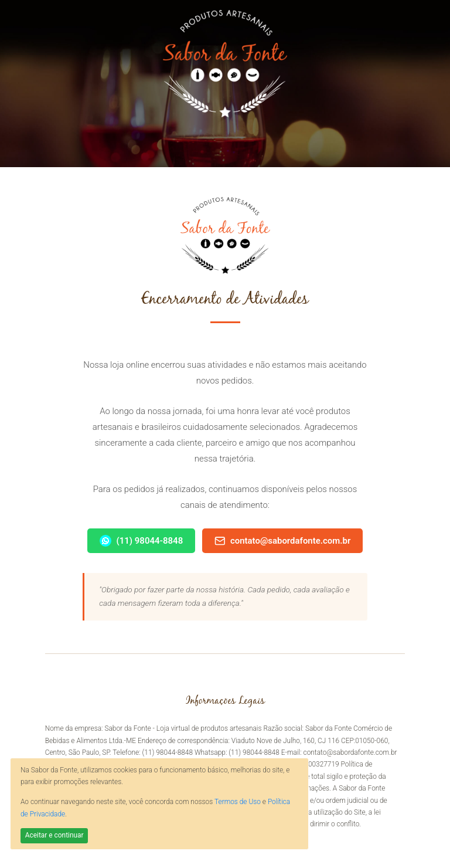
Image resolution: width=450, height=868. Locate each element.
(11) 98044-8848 (142, 541)
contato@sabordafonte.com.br (283, 541)
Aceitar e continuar (54, 835)
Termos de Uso (238, 802)
